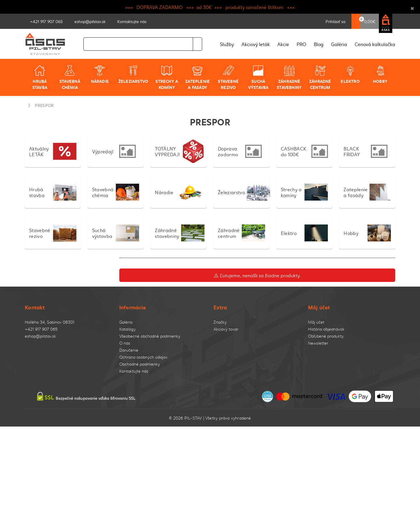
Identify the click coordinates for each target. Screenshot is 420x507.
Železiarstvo (133, 74)
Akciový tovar (226, 329)
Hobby (380, 74)
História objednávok (326, 329)
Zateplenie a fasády (197, 77)
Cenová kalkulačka (375, 44)
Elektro (350, 74)
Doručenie (129, 350)
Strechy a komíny (167, 77)
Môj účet (316, 322)
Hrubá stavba (40, 77)
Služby (227, 44)
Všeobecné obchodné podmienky (150, 336)
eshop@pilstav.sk (40, 336)
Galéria (339, 44)
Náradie (100, 74)
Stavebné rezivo (228, 77)
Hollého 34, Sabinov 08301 (50, 322)
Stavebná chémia (70, 77)
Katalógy (127, 329)
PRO (301, 44)
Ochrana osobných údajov (143, 357)
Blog (319, 44)
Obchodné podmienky (140, 364)
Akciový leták (256, 44)
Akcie (283, 44)
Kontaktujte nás (134, 371)
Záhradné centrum (320, 77)
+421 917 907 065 (41, 329)
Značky (220, 322)
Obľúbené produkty (326, 336)
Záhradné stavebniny (289, 77)
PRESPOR (44, 105)
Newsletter (318, 343)
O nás (125, 343)
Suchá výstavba (258, 77)
